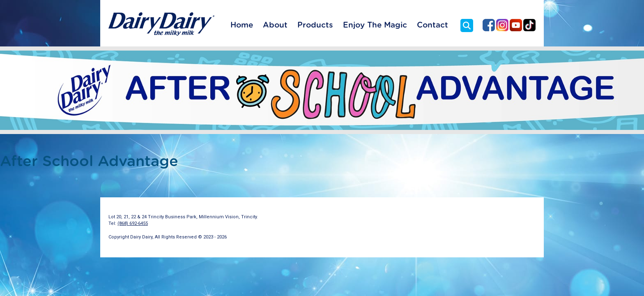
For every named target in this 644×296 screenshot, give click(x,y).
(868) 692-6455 (133, 223)
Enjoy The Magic (375, 25)
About (275, 25)
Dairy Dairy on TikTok (529, 25)
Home (242, 25)
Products (315, 25)
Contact (432, 25)
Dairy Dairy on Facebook (489, 25)
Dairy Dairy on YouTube (516, 25)
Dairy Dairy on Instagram (502, 25)
